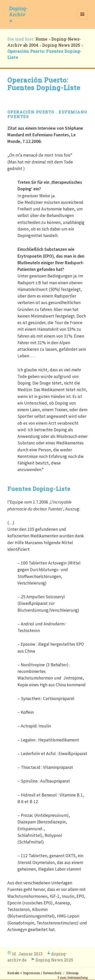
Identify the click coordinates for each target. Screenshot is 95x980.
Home (42, 39)
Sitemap (72, 973)
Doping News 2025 (61, 45)
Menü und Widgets (82, 19)
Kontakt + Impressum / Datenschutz (35, 973)
